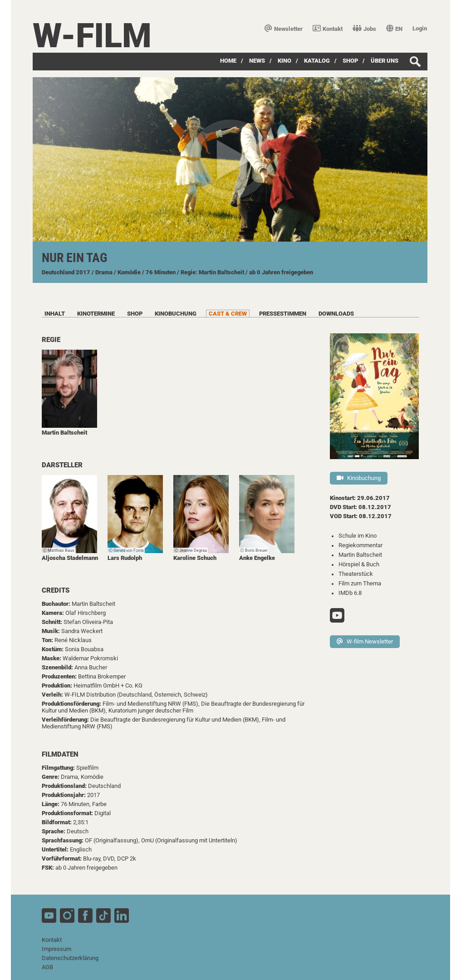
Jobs (364, 29)
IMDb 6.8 (350, 593)
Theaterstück (356, 574)
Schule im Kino (358, 536)
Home (228, 61)
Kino (284, 61)
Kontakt (328, 29)
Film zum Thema (360, 583)
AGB (47, 967)
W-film (92, 36)
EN (394, 29)
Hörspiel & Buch (359, 564)
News (257, 61)
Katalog (317, 61)
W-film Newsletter (365, 641)
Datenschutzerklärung (70, 958)
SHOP (350, 61)
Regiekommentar (360, 545)
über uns (385, 61)
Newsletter (284, 29)
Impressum (56, 949)
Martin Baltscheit (360, 555)
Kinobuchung (359, 478)
